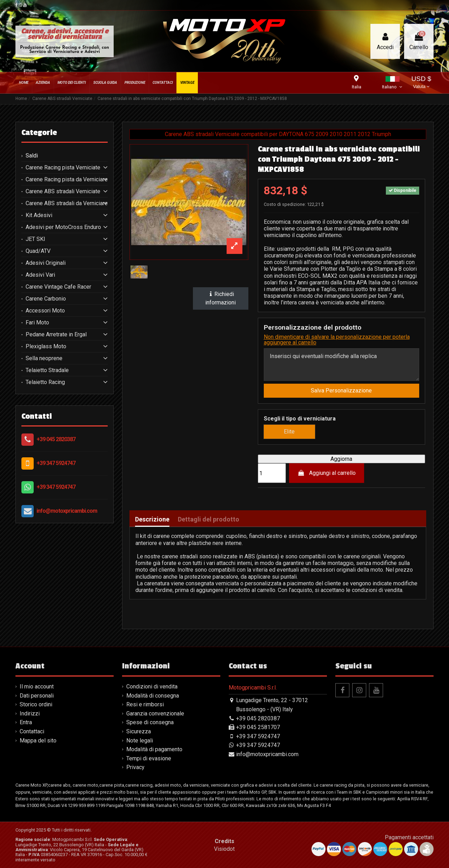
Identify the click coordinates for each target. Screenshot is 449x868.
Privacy (135, 767)
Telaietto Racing (45, 382)
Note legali (140, 741)
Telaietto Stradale (47, 370)
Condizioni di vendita (152, 687)
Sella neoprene (44, 358)
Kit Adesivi (39, 215)
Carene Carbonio (46, 299)
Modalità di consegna (153, 696)
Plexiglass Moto (46, 346)
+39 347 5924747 (56, 463)
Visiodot (224, 849)
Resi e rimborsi (145, 704)
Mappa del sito (38, 741)
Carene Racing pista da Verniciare (67, 180)
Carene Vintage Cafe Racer (58, 287)
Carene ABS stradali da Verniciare (67, 203)
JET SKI (35, 239)
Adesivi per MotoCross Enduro (63, 227)
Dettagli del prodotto (209, 519)
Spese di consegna (150, 722)
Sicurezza (139, 731)
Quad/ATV (38, 251)
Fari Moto (37, 323)
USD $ (421, 83)
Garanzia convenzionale (155, 714)
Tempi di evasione (149, 758)
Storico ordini (36, 704)
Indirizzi (30, 714)
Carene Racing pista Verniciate (63, 168)
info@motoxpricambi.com (67, 511)
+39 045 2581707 (258, 727)
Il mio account (37, 687)
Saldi (32, 156)
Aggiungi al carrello (327, 473)
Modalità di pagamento (154, 749)
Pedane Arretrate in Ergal (56, 335)
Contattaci (32, 731)
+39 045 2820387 (56, 439)
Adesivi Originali (46, 263)
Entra (26, 722)
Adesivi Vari (40, 275)
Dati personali (37, 696)
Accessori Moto (45, 311)
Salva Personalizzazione (341, 391)
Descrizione (152, 519)
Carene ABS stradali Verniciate (63, 191)
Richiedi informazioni (220, 298)
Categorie (39, 133)
